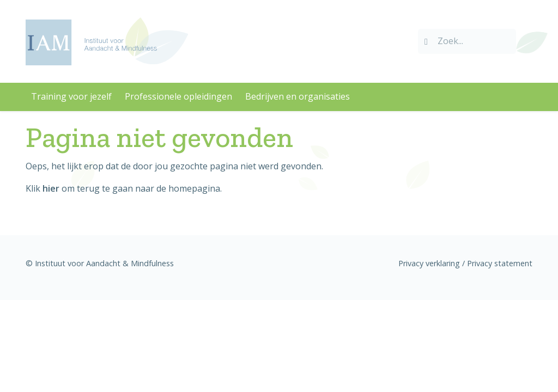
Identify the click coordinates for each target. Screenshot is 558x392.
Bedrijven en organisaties (298, 96)
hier (51, 188)
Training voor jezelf (71, 96)
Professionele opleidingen (178, 96)
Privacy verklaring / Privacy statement (465, 263)
